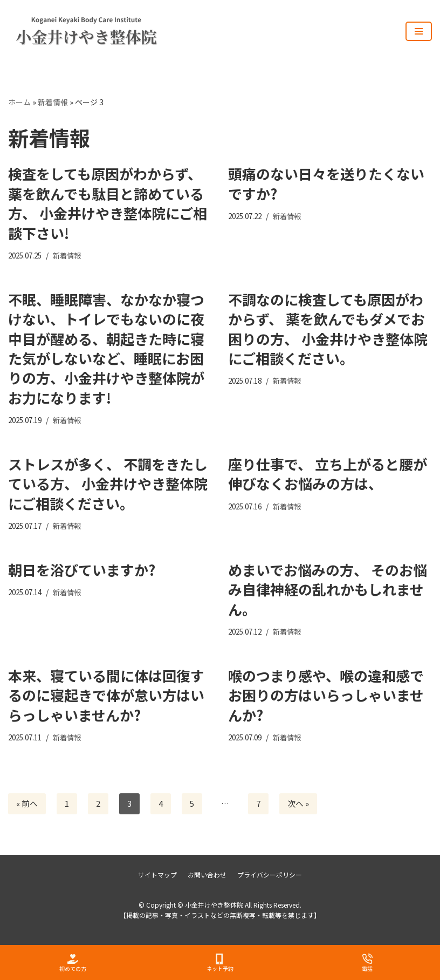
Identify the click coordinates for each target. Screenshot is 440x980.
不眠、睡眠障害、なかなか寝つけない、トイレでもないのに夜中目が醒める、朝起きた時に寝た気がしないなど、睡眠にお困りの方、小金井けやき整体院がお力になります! (106, 348)
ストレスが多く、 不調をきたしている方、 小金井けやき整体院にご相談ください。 (108, 484)
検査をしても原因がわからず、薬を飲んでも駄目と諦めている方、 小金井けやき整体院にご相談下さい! (108, 203)
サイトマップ (157, 875)
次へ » (298, 804)
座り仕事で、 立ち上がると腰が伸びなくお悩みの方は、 (328, 474)
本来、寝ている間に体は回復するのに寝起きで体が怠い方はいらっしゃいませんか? (106, 696)
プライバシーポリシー (270, 875)
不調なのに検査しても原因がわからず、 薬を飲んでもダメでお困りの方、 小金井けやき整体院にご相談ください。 (328, 329)
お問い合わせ (207, 875)
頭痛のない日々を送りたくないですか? (326, 184)
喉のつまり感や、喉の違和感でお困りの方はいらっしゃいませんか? (326, 696)
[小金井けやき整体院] (62, 31)
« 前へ (27, 804)
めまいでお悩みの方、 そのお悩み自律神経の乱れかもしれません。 (328, 590)
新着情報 (53, 102)
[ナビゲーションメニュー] (419, 31)
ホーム (19, 102)
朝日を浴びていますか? (82, 570)
